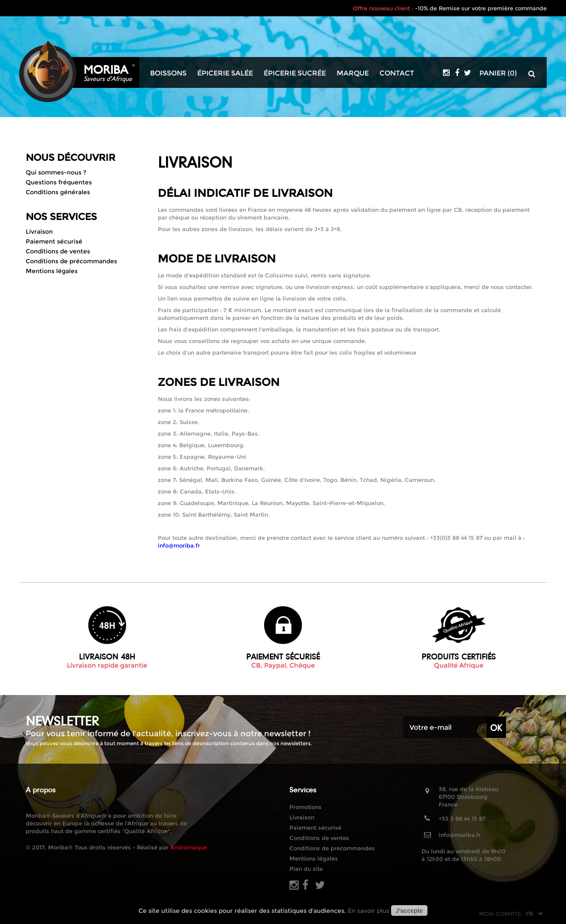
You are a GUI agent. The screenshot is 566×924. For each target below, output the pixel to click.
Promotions (306, 807)
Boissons (168, 73)
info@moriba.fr (460, 835)
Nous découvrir (71, 158)
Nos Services (61, 217)
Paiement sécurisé (54, 241)
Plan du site (306, 869)
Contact (397, 73)
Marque (353, 73)
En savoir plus (369, 911)
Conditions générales (58, 192)
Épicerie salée (225, 73)
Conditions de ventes (58, 251)
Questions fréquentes (59, 182)
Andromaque (189, 847)
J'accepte (409, 911)
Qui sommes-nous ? (56, 172)
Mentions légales (52, 271)
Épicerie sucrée (295, 73)
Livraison (39, 232)
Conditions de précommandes (71, 261)
